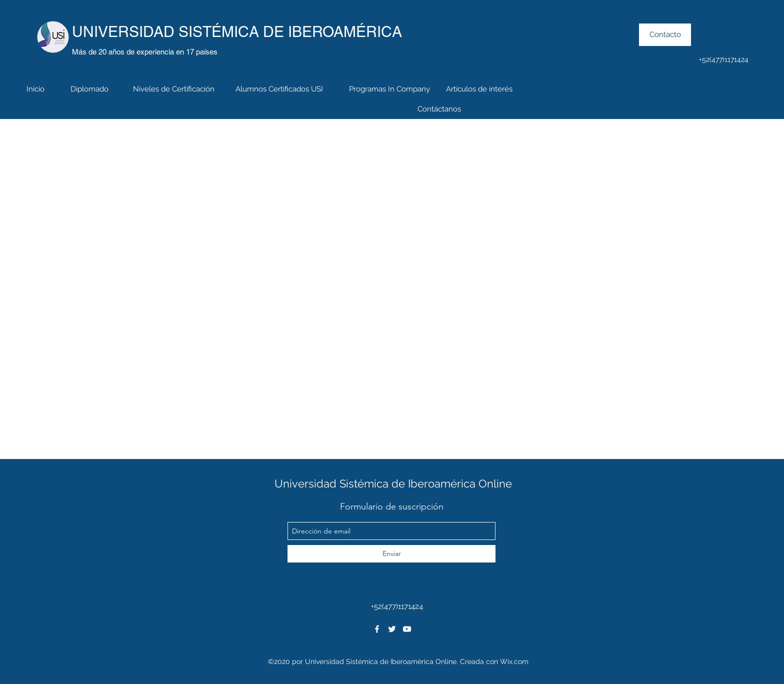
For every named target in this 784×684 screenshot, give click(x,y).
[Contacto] (665, 35)
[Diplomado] (89, 89)
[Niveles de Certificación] (173, 89)
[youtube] (407, 629)
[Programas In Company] (389, 89)
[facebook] (377, 629)
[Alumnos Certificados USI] (279, 89)
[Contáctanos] (439, 109)
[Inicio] (35, 89)
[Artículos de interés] (479, 89)
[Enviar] (391, 554)
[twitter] (392, 629)
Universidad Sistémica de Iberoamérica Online (393, 483)
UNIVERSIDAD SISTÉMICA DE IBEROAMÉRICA (237, 32)
